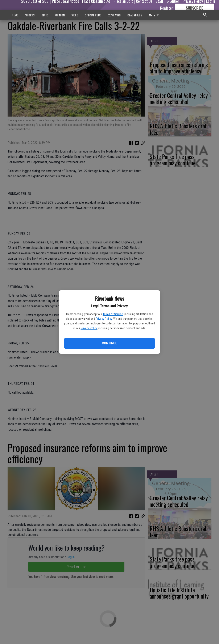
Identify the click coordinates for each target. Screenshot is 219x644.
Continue (109, 343)
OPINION (60, 15)
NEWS (15, 15)
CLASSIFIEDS (135, 15)
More (155, 15)
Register (167, 8)
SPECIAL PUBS (93, 15)
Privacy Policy (104, 319)
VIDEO (75, 15)
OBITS (45, 15)
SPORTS (30, 15)
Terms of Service (113, 314)
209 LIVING (114, 15)
